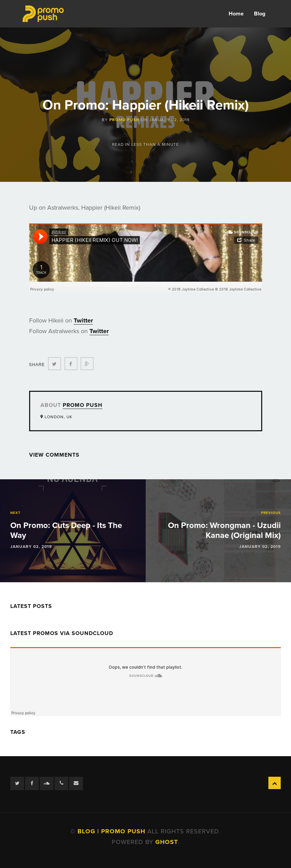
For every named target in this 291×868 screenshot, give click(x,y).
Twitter (83, 320)
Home (236, 14)
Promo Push (124, 120)
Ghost (167, 842)
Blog (260, 14)
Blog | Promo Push (112, 831)
